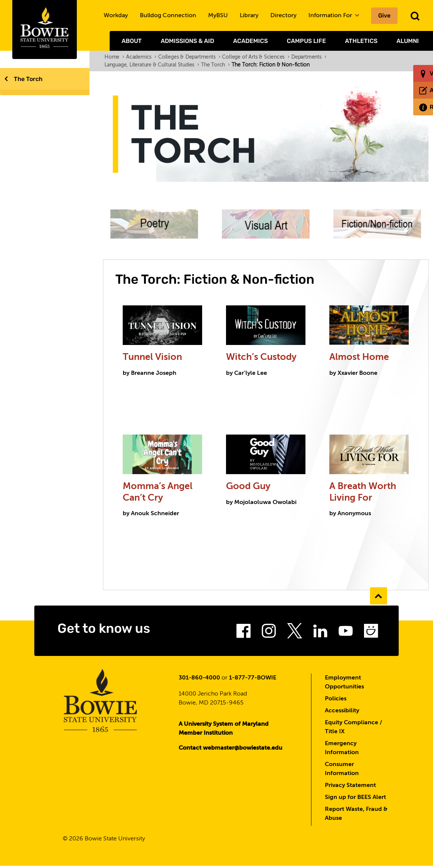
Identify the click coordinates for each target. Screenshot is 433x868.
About (132, 41)
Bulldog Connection (168, 16)
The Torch (28, 79)
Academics (250, 41)
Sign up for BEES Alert (355, 799)
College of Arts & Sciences (256, 57)
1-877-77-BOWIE (253, 680)
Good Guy (250, 488)
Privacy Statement (350, 787)
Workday (116, 16)
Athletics (361, 41)
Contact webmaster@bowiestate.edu (230, 750)
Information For (334, 16)
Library (249, 16)
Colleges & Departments (189, 57)
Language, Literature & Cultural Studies (152, 65)
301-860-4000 (199, 680)
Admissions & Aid (187, 41)
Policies (336, 701)
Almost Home (360, 358)
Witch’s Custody (264, 358)
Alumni (408, 41)
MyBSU (218, 16)
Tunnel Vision (154, 358)
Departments (309, 57)
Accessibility (342, 713)
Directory (283, 16)
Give (384, 15)
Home (114, 57)
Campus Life (306, 41)
